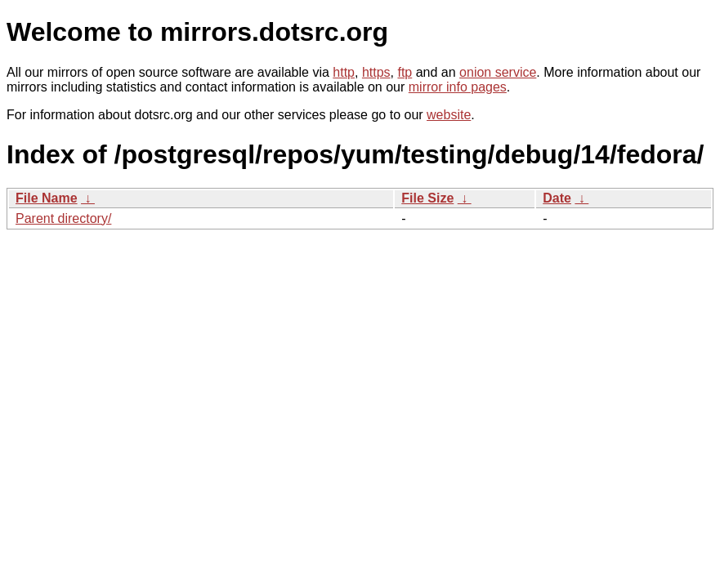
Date (557, 198)
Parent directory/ (63, 218)
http (344, 72)
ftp (405, 72)
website (449, 115)
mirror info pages (458, 87)
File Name (47, 198)
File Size (427, 198)
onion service (498, 72)
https (376, 72)
